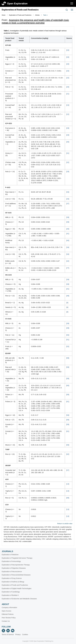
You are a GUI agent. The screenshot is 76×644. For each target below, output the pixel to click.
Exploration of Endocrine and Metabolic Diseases (19, 599)
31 (68, 153)
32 (68, 162)
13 (68, 484)
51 (68, 340)
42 (68, 261)
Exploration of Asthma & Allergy (13, 582)
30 (68, 142)
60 (68, 385)
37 (68, 204)
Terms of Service (8, 634)
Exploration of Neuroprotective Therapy (16, 565)
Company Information (9, 607)
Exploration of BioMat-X (10, 595)
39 (68, 217)
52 (68, 346)
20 (68, 50)
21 (68, 94)
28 (68, 172)
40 (68, 229)
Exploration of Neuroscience (12, 572)
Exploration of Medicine (10, 555)
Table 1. (7, 31)
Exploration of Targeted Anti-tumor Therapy (17, 558)
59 (68, 367)
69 (68, 498)
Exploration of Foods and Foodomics (20, 10)
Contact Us (6, 621)
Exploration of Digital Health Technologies (17, 588)
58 (68, 358)
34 (68, 192)
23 (68, 105)
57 (68, 470)
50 (68, 335)
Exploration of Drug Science (12, 578)
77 (68, 268)
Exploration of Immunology (11, 561)
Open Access (6, 611)
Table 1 (45, 15)
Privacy (18, 634)
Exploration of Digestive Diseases (14, 568)
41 (68, 234)
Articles (37, 15)
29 (68, 128)
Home (4, 15)
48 (68, 296)
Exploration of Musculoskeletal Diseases (16, 575)
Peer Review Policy (9, 618)
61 (68, 402)
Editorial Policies (8, 614)
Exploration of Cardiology (11, 592)
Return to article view (65, 524)
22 (68, 78)
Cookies (25, 634)
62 (68, 454)
